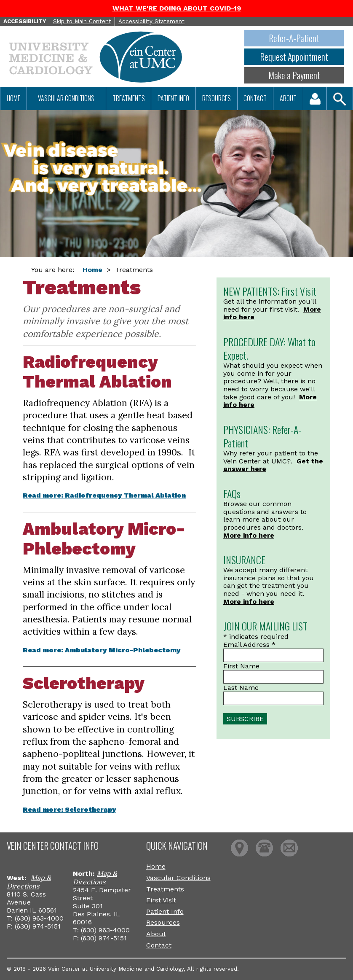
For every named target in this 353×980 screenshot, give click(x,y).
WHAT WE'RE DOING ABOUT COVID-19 (177, 8)
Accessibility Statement (151, 21)
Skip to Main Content (82, 21)
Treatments (129, 98)
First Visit (161, 900)
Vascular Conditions (66, 98)
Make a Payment (294, 75)
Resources (217, 98)
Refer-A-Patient (294, 38)
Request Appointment (294, 57)
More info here (249, 535)
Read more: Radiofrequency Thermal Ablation (104, 495)
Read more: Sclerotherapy (70, 809)
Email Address (249, 645)
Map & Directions (29, 882)
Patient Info (173, 98)
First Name (241, 666)
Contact (255, 98)
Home (13, 98)
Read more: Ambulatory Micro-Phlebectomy (102, 650)
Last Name (241, 688)
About (288, 98)
